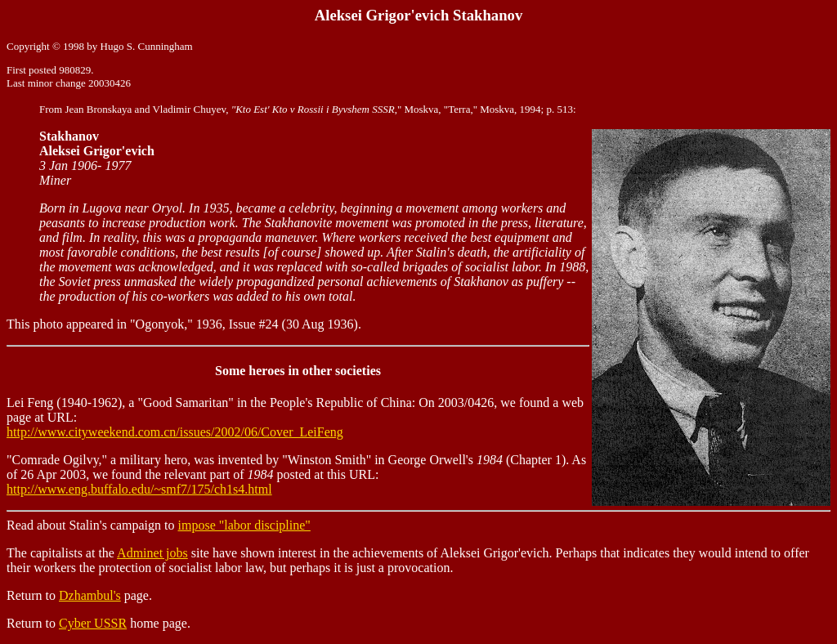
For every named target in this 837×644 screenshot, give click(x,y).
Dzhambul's (90, 595)
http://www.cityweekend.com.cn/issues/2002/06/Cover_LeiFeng (175, 432)
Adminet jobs (152, 553)
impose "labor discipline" (244, 525)
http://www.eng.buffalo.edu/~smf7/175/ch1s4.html (139, 489)
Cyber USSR (93, 623)
